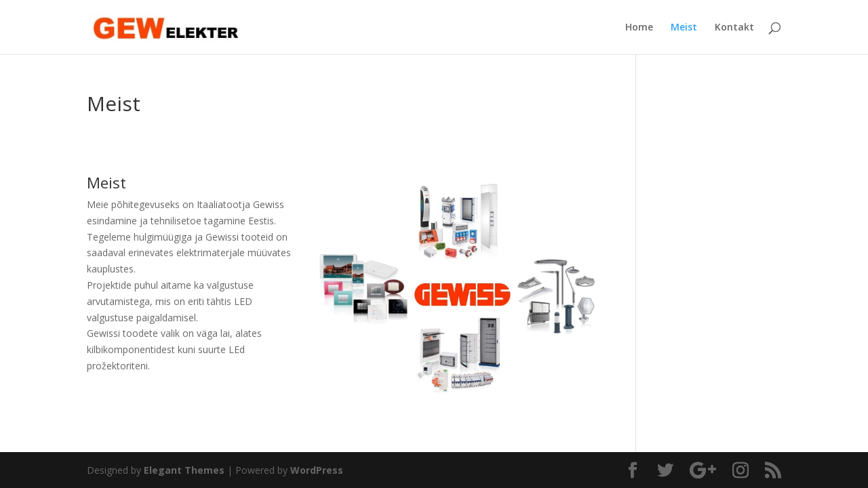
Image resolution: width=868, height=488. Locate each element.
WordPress (317, 470)
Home (639, 28)
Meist (684, 28)
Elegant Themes (184, 470)
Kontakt (734, 28)
